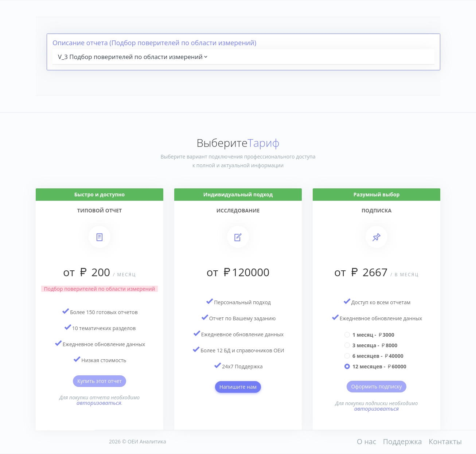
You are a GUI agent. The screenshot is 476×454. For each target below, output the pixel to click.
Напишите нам (238, 387)
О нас (366, 441)
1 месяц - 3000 (373, 335)
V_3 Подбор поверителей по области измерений (133, 57)
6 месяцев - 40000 (378, 356)
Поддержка (403, 441)
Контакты (445, 441)
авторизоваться (99, 403)
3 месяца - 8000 (375, 345)
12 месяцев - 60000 (379, 366)
